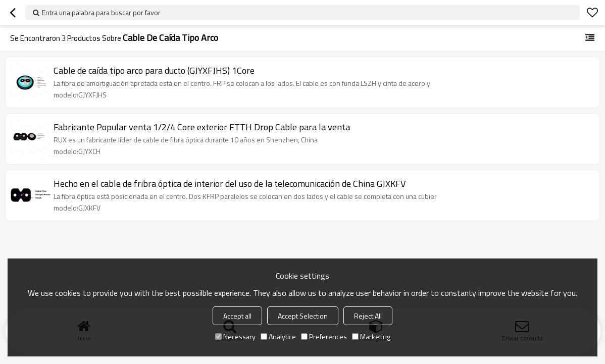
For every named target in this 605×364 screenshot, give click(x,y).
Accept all (237, 316)
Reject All (368, 316)
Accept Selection (303, 316)
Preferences (324, 336)
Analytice (278, 336)
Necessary (235, 336)
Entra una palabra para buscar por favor (101, 12)
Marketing (371, 336)
